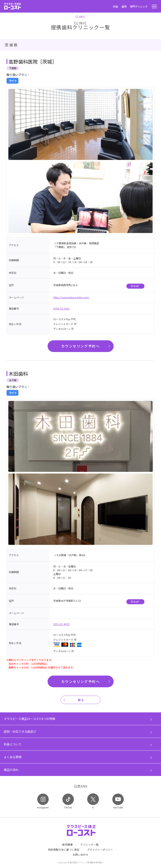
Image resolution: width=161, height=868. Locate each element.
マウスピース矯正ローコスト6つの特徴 (29, 719)
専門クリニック (139, 6)
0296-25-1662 (61, 308)
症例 (124, 6)
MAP (135, 286)
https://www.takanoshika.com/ (71, 297)
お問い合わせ (81, 855)
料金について (13, 744)
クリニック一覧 (90, 845)
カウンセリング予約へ (80, 346)
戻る (81, 700)
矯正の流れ (11, 770)
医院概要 (68, 845)
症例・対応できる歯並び (20, 731)
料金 (116, 6)
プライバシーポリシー (100, 850)
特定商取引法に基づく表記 (64, 850)
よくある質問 (13, 757)
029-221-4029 (61, 624)
